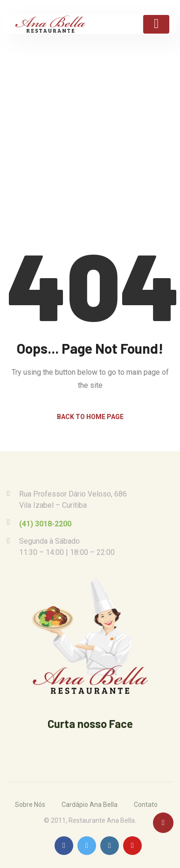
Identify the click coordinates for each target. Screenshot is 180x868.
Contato (146, 805)
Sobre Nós (30, 805)
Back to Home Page (90, 417)
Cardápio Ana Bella (90, 805)
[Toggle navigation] (156, 24)
